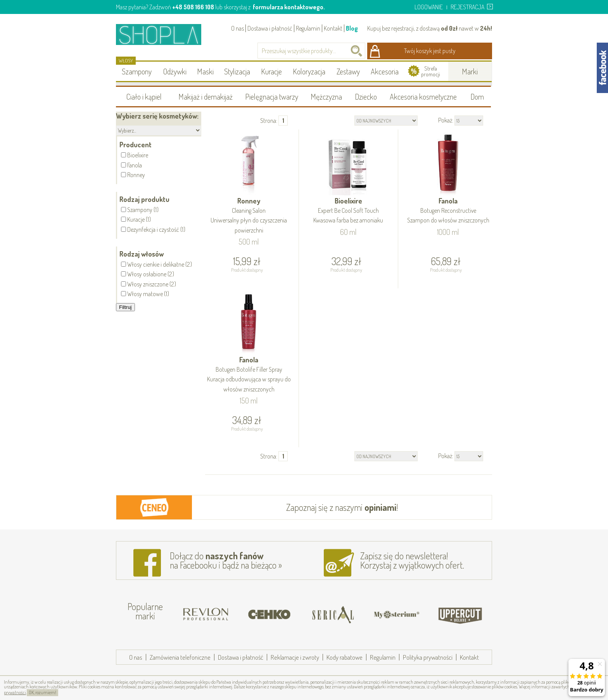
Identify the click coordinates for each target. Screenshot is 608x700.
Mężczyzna (326, 97)
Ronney (249, 216)
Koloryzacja (309, 71)
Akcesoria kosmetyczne (423, 97)
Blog (352, 28)
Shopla (164, 34)
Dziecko (366, 97)
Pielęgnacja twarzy (272, 97)
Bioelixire (349, 211)
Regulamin (308, 28)
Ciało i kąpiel (144, 97)
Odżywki (175, 71)
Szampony (137, 71)
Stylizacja (237, 71)
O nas (237, 28)
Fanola (448, 211)
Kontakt (333, 28)
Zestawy (348, 71)
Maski (205, 71)
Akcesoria (385, 71)
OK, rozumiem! (42, 692)
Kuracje (271, 71)
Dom (477, 97)
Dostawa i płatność (270, 28)
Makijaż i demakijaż (206, 97)
